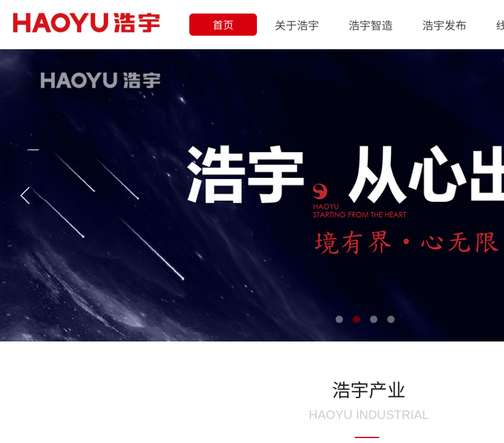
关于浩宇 (297, 25)
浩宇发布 (444, 25)
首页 (223, 24)
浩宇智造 (371, 25)
